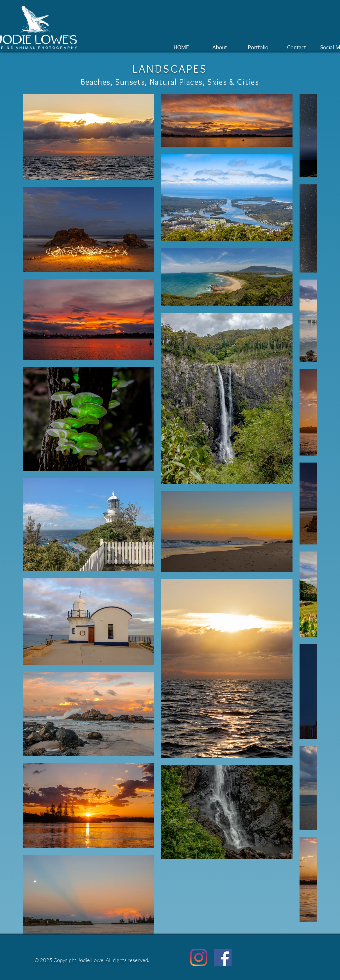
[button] (258, 46)
